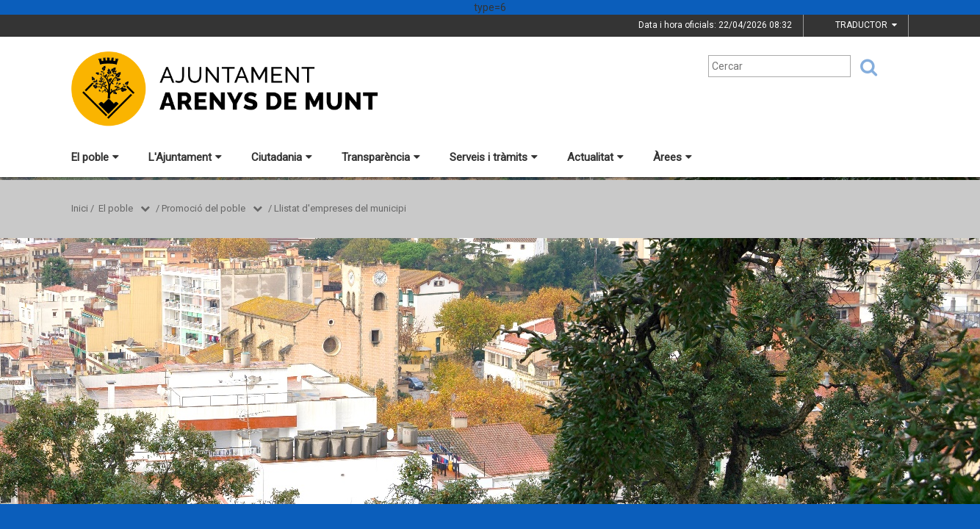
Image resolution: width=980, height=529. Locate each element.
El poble (95, 157)
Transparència (381, 157)
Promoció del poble (203, 208)
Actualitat (595, 157)
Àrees (673, 157)
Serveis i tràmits (494, 157)
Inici (80, 208)
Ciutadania (282, 157)
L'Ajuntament (185, 157)
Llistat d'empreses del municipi (340, 208)
